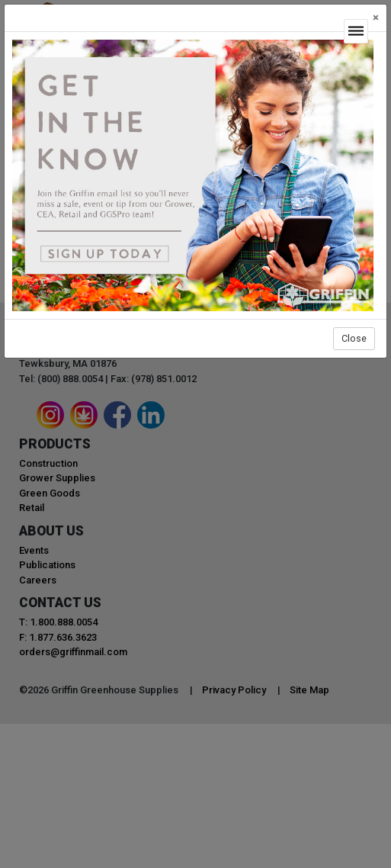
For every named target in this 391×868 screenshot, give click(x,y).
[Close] (376, 18)
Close (354, 338)
